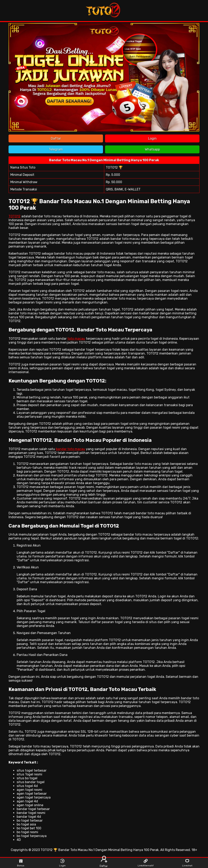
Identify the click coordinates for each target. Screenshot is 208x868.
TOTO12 (15, 216)
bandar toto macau (70, 449)
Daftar (56, 138)
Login (152, 138)
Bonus (21, 863)
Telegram (56, 149)
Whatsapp (152, 149)
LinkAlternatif (146, 863)
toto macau (76, 339)
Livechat (187, 863)
